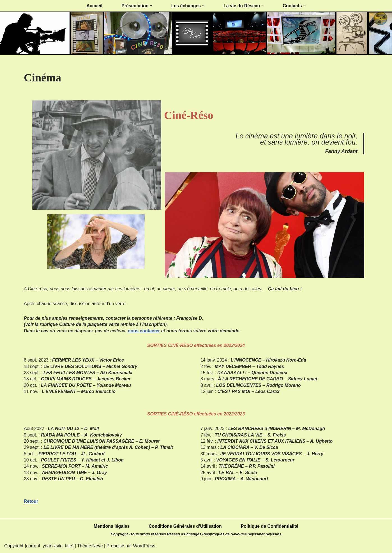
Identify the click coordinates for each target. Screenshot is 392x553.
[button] (151, 6)
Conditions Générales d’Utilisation (185, 526)
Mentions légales (111, 526)
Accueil (94, 6)
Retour (31, 502)
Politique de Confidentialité (270, 526)
